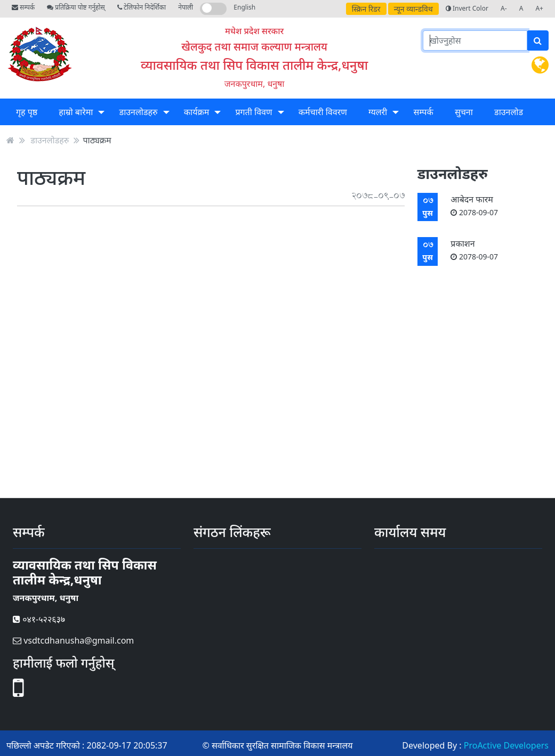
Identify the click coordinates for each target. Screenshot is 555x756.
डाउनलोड (509, 112)
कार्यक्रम (197, 112)
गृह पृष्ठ (27, 112)
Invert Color (467, 8)
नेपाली (186, 7)
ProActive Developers (506, 745)
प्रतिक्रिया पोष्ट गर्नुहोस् (76, 7)
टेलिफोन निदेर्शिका (142, 7)
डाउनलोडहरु (139, 112)
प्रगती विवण (254, 112)
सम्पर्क (23, 7)
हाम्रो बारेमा (76, 112)
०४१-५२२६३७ (39, 619)
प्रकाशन (474, 250)
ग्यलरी (378, 112)
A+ (539, 8)
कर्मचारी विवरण (323, 112)
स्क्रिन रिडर (366, 9)
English (244, 7)
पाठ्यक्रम (97, 140)
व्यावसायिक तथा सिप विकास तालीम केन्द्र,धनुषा (254, 65)
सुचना (464, 112)
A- (504, 8)
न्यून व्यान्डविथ (413, 9)
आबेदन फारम (474, 205)
